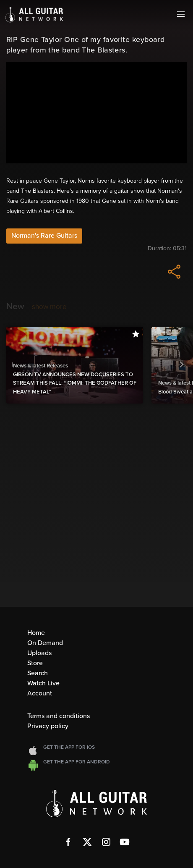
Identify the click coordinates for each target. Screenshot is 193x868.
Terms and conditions (59, 716)
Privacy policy (48, 726)
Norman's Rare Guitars (44, 236)
